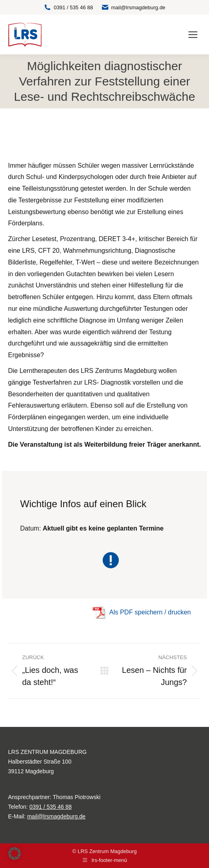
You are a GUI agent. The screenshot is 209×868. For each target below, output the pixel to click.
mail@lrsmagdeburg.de (133, 7)
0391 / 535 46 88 (68, 7)
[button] (14, 853)
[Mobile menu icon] (193, 35)
